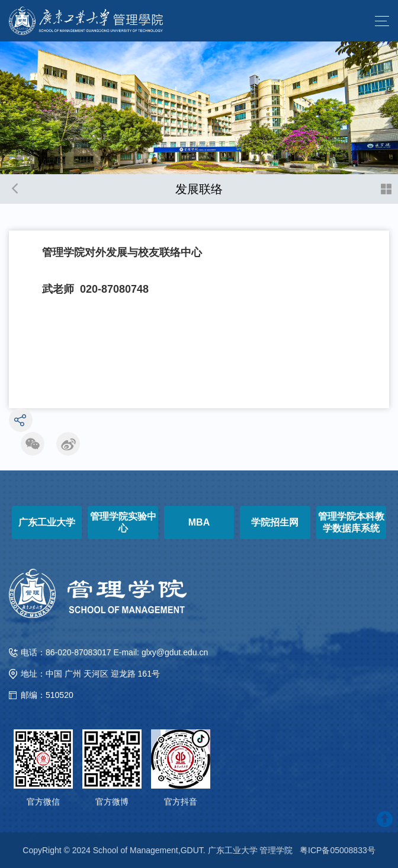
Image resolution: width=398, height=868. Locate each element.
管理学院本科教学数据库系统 (351, 522)
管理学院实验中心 (123, 522)
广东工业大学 (47, 522)
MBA (199, 522)
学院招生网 (275, 522)
